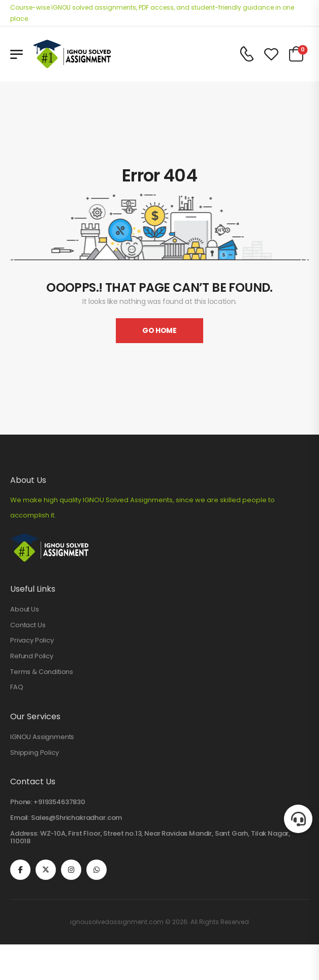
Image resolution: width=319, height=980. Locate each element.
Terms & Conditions (42, 672)
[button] (298, 819)
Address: (24, 833)
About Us (25, 609)
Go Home (160, 330)
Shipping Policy (35, 753)
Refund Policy (32, 656)
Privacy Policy (32, 640)
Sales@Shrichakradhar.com (76, 818)
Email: (20, 818)
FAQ (17, 687)
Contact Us (28, 625)
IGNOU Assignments (42, 737)
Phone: (21, 802)
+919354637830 (59, 802)
